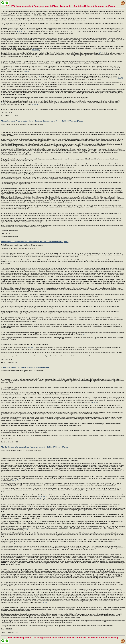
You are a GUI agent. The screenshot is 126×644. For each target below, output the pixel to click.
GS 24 (41, 497)
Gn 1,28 (42, 498)
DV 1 (101, 53)
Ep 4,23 (19, 32)
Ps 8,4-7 (15, 480)
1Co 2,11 (35, 104)
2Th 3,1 (120, 78)
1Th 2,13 (39, 76)
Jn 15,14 (94, 402)
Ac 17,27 (117, 85)
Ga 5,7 (26, 530)
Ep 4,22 (64, 273)
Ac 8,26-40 (30, 348)
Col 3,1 (84, 334)
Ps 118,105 (36, 50)
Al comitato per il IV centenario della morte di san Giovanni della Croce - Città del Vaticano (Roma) (42, 121)
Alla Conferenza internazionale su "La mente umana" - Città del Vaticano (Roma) (35, 447)
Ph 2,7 (45, 603)
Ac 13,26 (26, 71)
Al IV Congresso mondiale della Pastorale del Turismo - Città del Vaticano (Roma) (35, 242)
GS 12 (45, 497)
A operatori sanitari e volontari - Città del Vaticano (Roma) (25, 367)
